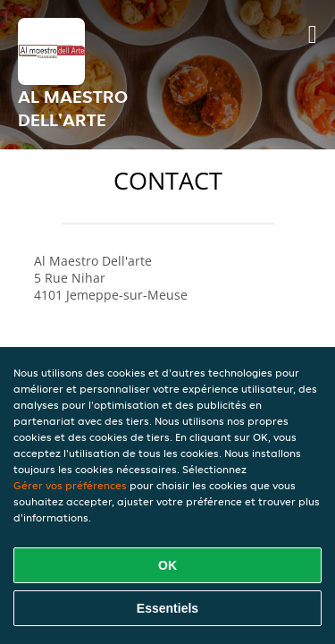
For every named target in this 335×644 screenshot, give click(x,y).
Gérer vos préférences (70, 485)
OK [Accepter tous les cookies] (167, 565)
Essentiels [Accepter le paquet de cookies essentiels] (167, 608)
